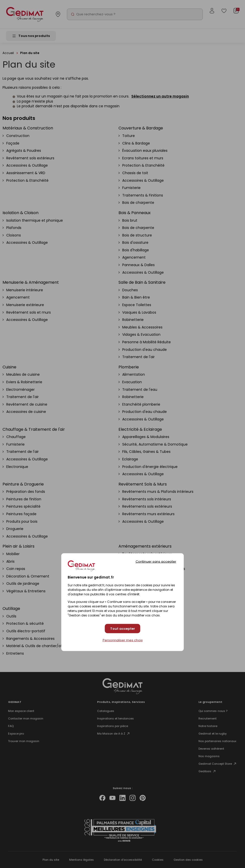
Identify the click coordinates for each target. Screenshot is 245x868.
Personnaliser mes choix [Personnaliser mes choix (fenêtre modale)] (123, 640)
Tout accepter (123, 628)
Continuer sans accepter (156, 562)
